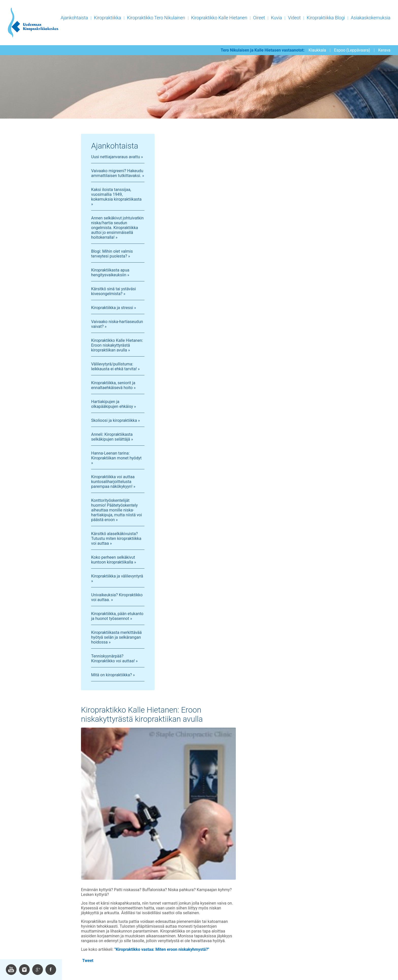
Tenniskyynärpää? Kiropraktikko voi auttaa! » (114, 658)
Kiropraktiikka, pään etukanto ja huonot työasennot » (117, 616)
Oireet (259, 18)
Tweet (88, 961)
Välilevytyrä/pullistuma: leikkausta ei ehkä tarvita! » (115, 366)
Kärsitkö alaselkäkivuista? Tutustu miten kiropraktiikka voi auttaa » (116, 539)
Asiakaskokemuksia (371, 18)
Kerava (384, 50)
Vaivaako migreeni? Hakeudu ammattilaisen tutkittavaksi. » (118, 173)
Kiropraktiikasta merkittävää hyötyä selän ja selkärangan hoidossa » (116, 637)
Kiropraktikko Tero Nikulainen (156, 18)
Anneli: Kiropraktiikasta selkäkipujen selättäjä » (112, 437)
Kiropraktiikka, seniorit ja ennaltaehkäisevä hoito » (113, 385)
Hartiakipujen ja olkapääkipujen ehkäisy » (113, 404)
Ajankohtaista (74, 18)
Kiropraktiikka (107, 18)
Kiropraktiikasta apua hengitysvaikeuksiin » (110, 272)
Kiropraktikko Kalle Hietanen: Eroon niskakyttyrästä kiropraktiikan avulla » (117, 345)
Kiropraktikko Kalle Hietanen (219, 18)
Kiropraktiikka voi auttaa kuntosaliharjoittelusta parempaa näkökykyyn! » (113, 482)
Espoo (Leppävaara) (352, 50)
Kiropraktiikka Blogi (326, 18)
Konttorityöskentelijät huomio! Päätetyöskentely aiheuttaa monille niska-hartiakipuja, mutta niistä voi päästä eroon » (117, 510)
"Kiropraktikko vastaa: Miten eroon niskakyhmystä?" (162, 949)
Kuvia (276, 18)
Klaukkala (317, 50)
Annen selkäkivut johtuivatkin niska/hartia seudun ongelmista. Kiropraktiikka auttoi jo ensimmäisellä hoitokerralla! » (117, 228)
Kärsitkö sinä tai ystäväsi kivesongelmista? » (113, 291)
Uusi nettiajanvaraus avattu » (117, 157)
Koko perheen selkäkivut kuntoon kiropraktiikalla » (114, 560)
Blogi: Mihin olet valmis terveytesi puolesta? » (112, 254)
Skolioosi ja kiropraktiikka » (115, 420)
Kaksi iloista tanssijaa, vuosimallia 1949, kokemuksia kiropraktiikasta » (116, 197)
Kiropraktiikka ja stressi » (114, 308)
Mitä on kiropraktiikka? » (113, 675)
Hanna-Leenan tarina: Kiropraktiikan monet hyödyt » (116, 458)
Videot (294, 18)
